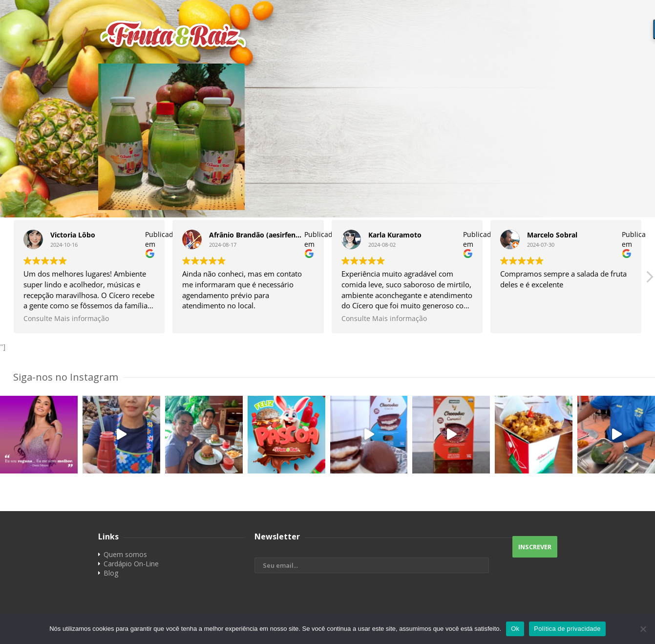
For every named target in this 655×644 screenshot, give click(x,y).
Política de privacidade (567, 629)
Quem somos (125, 554)
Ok (515, 629)
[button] (649, 279)
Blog (111, 573)
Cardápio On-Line (131, 564)
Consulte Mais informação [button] (66, 319)
